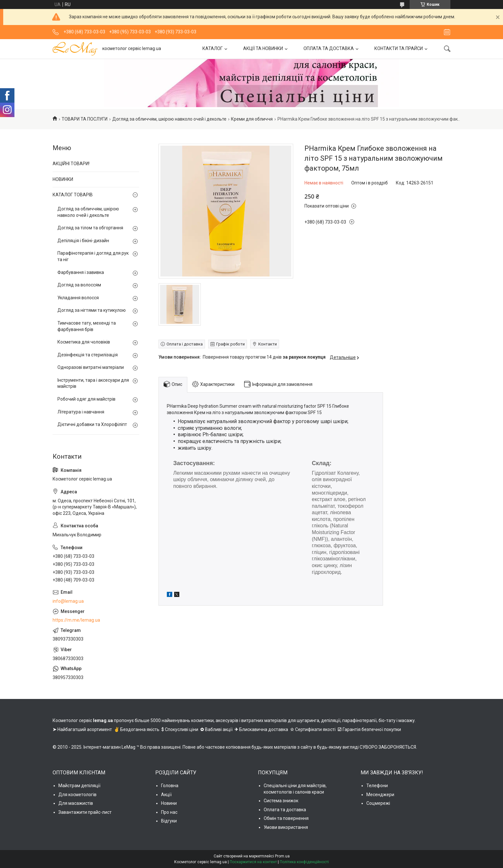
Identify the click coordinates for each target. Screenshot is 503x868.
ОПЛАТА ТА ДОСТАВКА (329, 48)
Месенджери (380, 795)
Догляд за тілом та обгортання (90, 228)
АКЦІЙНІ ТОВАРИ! (71, 164)
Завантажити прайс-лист (85, 812)
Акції (166, 795)
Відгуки (169, 821)
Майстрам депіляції (79, 786)
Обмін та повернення (286, 818)
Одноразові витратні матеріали (91, 367)
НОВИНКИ (63, 179)
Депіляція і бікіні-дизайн (83, 241)
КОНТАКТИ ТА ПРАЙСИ (399, 48)
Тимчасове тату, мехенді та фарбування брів (87, 326)
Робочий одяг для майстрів (86, 399)
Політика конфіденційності (304, 862)
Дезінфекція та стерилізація (88, 355)
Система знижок (281, 801)
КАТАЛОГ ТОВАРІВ (73, 195)
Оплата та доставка (285, 810)
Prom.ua (282, 856)
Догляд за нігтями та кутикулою (92, 310)
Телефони (377, 786)
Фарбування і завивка (81, 272)
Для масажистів (76, 803)
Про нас (169, 812)
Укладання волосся (78, 298)
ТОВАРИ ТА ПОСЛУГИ (85, 119)
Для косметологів (77, 795)
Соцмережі (378, 803)
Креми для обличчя (252, 119)
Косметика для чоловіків (84, 342)
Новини (169, 803)
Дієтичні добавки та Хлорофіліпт (92, 424)
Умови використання (286, 827)
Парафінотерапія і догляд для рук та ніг (93, 256)
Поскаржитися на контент (253, 862)
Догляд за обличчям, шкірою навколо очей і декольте (169, 119)
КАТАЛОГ (213, 48)
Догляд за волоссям (79, 285)
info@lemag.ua (68, 601)
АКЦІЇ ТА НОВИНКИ (263, 48)
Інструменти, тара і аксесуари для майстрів (93, 383)
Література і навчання (81, 412)
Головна (170, 786)
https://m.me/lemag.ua (76, 620)
